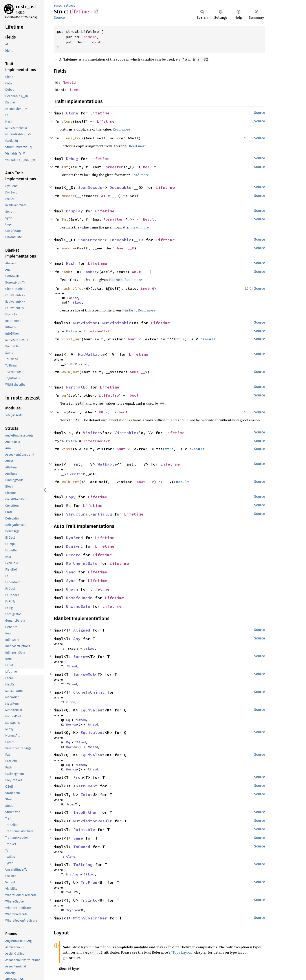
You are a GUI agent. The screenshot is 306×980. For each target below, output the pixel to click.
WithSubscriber (90, 918)
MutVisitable (117, 323)
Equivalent (93, 710)
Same (78, 838)
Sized (77, 302)
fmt (65, 167)
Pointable (84, 830)
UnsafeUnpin (79, 598)
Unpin (72, 589)
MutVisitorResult (93, 821)
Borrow (81, 657)
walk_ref (70, 482)
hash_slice (73, 288)
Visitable (125, 433)
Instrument (85, 786)
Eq (68, 506)
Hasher (90, 272)
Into (85, 795)
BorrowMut (84, 674)
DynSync (74, 546)
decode (68, 196)
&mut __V (139, 372)
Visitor (91, 433)
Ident (95, 42)
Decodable (120, 187)
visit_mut (71, 339)
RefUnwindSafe (82, 563)
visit (67, 449)
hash (66, 272)
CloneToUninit (89, 692)
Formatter (113, 167)
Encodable (120, 240)
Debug (72, 159)
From (78, 777)
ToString (83, 865)
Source (59, 17)
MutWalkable (91, 354)
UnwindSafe (78, 606)
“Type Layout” (182, 952)
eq (64, 395)
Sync (71, 581)
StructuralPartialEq (89, 514)
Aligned (82, 630)
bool (134, 395)
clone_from (73, 138)
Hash (71, 263)
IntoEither (85, 812)
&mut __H (141, 272)
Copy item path (96, 11)
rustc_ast (26, 7)
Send (71, 572)
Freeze (73, 555)
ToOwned (82, 847)
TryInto (89, 900)
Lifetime (100, 113)
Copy (71, 497)
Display (74, 211)
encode (68, 248)
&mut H (147, 288)
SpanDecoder (91, 187)
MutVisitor (85, 323)
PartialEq (77, 387)
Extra (71, 331)
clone (67, 121)
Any (77, 639)
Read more (121, 129)
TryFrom (89, 882)
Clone (72, 113)
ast (73, 5)
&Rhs (103, 412)
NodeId (90, 37)
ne (64, 412)
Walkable (107, 464)
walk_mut (70, 372)
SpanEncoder (91, 240)
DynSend (74, 538)
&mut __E (125, 248)
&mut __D (110, 196)
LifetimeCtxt (97, 331)
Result (150, 167)
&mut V (134, 339)
